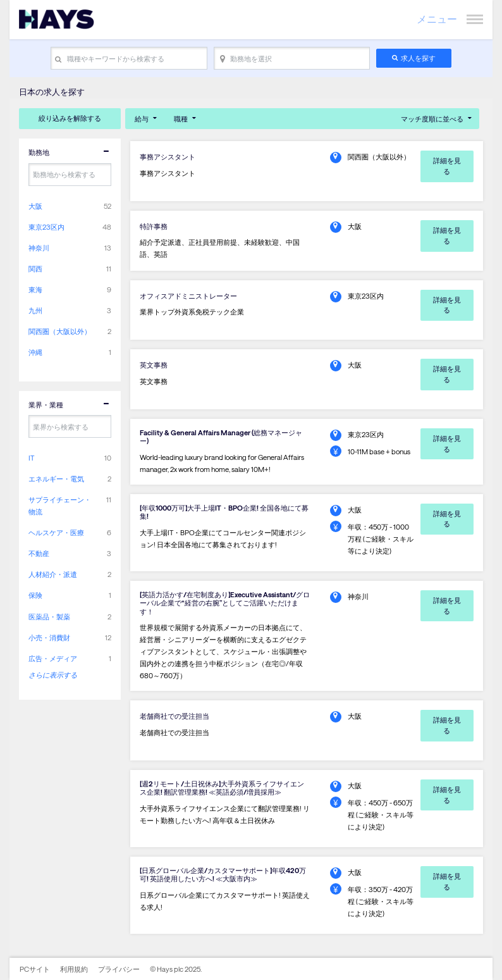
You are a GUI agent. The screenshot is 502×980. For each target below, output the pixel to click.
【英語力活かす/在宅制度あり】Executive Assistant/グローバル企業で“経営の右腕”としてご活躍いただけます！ (225, 603)
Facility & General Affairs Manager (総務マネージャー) (221, 437)
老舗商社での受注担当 (174, 716)
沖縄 (35, 352)
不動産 (39, 553)
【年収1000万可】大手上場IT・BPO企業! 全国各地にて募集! (224, 512)
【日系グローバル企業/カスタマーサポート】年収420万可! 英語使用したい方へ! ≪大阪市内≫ (223, 874)
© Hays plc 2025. (176, 969)
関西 (35, 269)
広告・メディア (53, 658)
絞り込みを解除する (70, 118)
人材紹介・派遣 (53, 574)
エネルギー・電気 (56, 479)
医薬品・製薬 (49, 617)
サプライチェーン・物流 (60, 506)
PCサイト (35, 969)
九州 (35, 310)
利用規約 (74, 969)
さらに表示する (53, 675)
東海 (35, 289)
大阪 (35, 206)
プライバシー (119, 969)
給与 (142, 119)
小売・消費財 (49, 637)
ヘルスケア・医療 (56, 532)
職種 (181, 119)
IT (31, 458)
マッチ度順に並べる (432, 119)
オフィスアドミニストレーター (188, 296)
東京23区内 (46, 227)
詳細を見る (447, 166)
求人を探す (418, 58)
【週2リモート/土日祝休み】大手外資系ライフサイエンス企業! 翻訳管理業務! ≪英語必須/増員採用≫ (222, 788)
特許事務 (154, 226)
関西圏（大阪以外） (60, 331)
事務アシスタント (168, 157)
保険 (35, 595)
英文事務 (154, 365)
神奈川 (39, 248)
